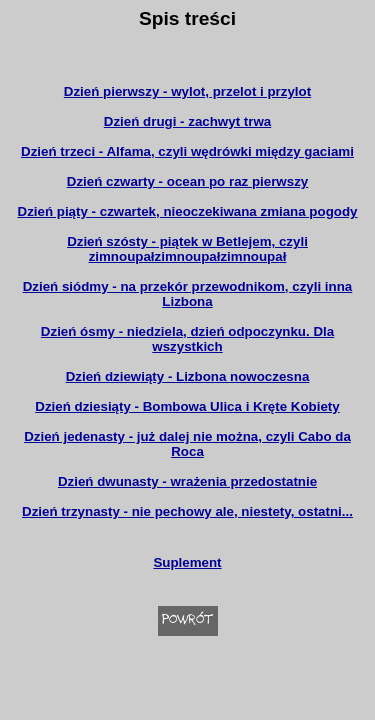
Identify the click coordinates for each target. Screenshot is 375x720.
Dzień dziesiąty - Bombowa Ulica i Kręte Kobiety (187, 406)
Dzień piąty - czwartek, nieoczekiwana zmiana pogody (188, 211)
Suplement (187, 562)
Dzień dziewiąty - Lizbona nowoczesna (188, 376)
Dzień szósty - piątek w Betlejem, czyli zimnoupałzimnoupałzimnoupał (187, 249)
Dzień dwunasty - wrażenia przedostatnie (187, 481)
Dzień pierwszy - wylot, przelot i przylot (187, 91)
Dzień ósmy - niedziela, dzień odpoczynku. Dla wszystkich (187, 339)
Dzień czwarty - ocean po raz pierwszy (187, 181)
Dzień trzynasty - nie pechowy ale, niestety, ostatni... (187, 511)
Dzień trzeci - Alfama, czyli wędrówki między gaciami (187, 151)
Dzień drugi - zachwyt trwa (187, 121)
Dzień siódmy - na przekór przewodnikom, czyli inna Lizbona (188, 294)
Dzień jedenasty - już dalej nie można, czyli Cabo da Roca (187, 444)
